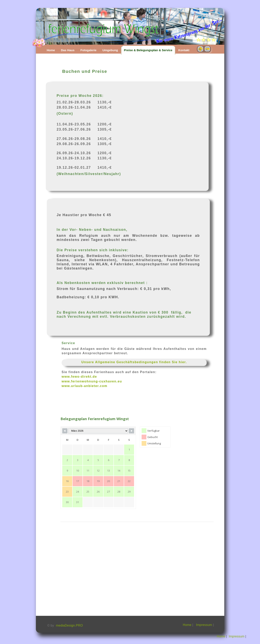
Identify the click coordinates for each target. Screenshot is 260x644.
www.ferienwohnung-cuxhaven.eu (92, 381)
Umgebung (110, 50)
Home (51, 50)
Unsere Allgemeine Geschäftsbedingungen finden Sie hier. (134, 362)
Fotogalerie (89, 50)
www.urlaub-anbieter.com (85, 386)
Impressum (204, 625)
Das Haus (68, 50)
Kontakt (184, 50)
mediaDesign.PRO (69, 625)
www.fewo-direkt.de (79, 377)
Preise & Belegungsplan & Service (148, 50)
